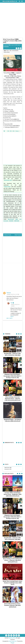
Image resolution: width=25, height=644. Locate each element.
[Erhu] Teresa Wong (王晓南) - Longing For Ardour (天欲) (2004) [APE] (12, 41)
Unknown (9, 293)
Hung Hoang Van (13, 641)
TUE (9, 45)
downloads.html (8, 180)
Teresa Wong (6, 52)
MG (14, 131)
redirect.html (7, 187)
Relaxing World (12, 638)
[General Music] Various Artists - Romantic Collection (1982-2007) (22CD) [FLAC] (12, 605)
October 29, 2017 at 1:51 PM (13, 294)
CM (8, 131)
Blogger (12, 643)
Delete (11, 318)
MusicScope (11, 219)
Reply (8, 318)
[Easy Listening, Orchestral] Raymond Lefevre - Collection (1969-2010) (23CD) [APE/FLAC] (12, 399)
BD (11, 131)
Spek (17, 219)
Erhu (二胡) (9, 51)
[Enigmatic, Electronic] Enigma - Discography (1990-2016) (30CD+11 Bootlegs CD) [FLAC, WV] (12, 376)
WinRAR (11, 221)
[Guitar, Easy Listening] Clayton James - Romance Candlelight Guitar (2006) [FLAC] (13, 583)
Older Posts (18, 235)
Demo (17, 131)
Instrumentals (15, 51)
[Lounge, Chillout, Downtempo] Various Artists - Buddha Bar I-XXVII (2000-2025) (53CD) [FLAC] (12, 494)
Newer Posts (7, 235)
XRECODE (17, 221)
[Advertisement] (12, 25)
